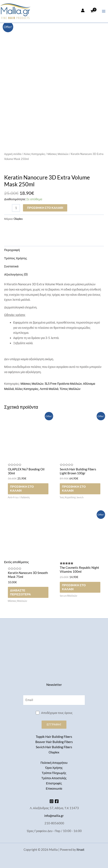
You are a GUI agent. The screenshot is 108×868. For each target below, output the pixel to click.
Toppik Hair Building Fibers (54, 737)
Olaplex (18, 219)
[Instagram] (52, 801)
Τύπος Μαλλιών (70, 389)
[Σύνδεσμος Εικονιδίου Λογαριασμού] (83, 10)
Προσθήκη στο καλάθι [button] (22, 488)
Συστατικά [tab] (11, 266)
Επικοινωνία (54, 788)
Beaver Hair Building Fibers (54, 742)
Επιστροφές (54, 783)
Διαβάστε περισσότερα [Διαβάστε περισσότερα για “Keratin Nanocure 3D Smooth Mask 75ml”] (20, 592)
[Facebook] (57, 801)
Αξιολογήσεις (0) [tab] (16, 274)
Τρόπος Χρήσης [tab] (16, 258)
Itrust (80, 850)
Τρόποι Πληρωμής (54, 773)
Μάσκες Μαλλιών (58, 154)
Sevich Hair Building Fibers (54, 747)
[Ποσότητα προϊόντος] (16, 208)
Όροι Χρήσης (54, 768)
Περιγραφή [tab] (12, 250)
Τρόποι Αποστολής (54, 778)
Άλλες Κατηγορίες (34, 154)
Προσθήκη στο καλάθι (45, 208)
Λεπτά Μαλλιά (49, 389)
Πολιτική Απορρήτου (54, 763)
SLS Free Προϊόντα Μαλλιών (63, 384)
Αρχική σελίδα (13, 154)
